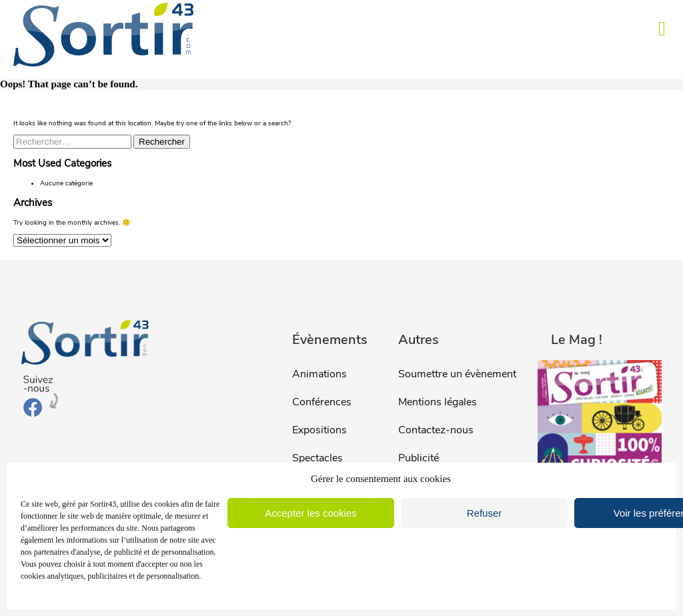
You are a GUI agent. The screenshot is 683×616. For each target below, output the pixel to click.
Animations (319, 374)
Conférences (322, 402)
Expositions (319, 430)
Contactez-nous (436, 430)
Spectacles (317, 458)
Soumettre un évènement (457, 374)
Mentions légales (438, 402)
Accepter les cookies (311, 513)
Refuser (485, 513)
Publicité (419, 458)
